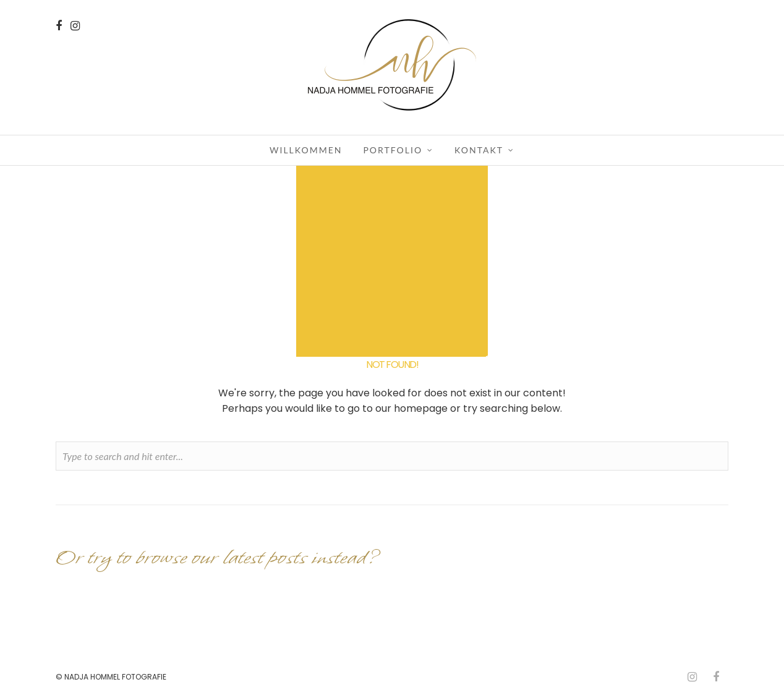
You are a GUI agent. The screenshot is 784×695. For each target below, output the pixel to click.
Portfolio (393, 150)
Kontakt (479, 150)
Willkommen (306, 150)
